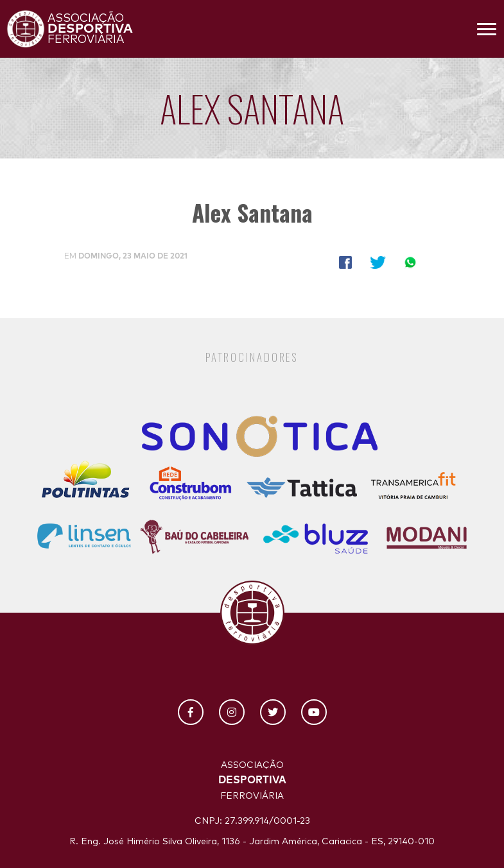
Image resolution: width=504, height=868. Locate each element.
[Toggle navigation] (487, 29)
